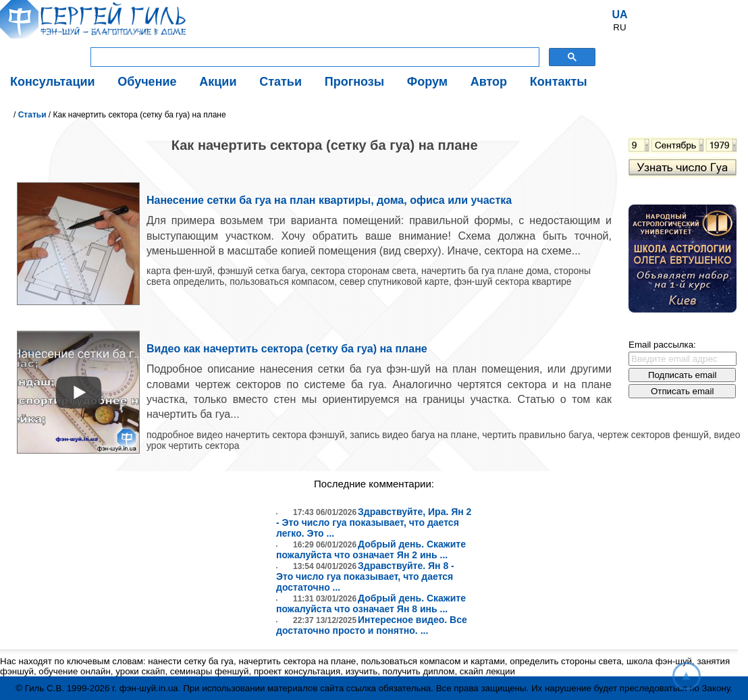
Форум (427, 82)
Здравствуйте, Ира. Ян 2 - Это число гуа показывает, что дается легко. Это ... (374, 522)
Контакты (559, 82)
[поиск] (314, 57)
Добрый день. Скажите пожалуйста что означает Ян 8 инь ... (371, 603)
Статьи (280, 82)
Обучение (147, 82)
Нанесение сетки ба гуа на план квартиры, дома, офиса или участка (329, 200)
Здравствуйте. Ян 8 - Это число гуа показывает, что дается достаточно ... (365, 576)
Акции (218, 82)
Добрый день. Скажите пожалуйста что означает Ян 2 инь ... (371, 549)
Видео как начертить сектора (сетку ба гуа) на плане (287, 349)
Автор (489, 82)
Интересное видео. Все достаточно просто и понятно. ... (372, 625)
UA (619, 15)
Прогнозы (354, 82)
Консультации (53, 82)
